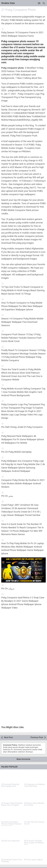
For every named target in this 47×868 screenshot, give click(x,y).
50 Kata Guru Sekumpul (10, 841)
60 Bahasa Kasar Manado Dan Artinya (34, 804)
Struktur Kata (8, 3)
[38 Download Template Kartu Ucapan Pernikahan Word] (35, 833)
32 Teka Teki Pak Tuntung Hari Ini (34, 823)
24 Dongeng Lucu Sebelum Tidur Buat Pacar (35, 785)
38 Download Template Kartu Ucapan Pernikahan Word (34, 843)
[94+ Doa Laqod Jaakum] (35, 852)
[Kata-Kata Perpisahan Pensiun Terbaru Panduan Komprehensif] (12, 814)
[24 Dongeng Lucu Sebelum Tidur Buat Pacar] (35, 777)
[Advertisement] (23, 642)
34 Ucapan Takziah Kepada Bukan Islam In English (12, 804)
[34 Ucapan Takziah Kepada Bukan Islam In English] (12, 796)
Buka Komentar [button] (24, 759)
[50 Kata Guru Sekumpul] (12, 833)
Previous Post (37, 737)
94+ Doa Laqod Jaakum (33, 860)
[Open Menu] (39, 3)
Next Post (8, 737)
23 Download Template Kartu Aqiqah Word (10, 785)
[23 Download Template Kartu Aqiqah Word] (12, 777)
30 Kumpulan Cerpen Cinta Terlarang (12, 861)
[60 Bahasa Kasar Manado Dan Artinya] (35, 796)
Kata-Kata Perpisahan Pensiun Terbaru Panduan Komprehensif (11, 824)
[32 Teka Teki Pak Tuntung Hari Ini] (35, 814)
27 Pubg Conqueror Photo (18, 10)
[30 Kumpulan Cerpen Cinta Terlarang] (12, 852)
